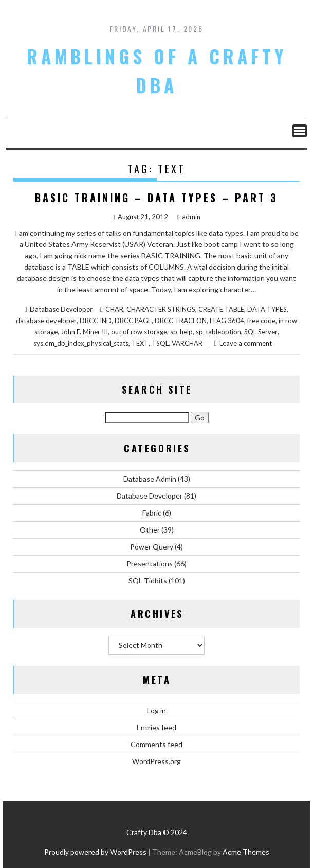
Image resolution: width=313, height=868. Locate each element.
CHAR (114, 309)
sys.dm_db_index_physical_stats (81, 343)
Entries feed (156, 727)
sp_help (181, 332)
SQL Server (261, 332)
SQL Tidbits (148, 581)
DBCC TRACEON (181, 321)
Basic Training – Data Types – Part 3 (156, 198)
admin (189, 217)
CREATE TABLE (221, 309)
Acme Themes (246, 852)
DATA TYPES (267, 309)
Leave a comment (246, 343)
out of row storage (139, 332)
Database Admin (150, 479)
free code (261, 321)
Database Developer (61, 309)
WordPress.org (156, 761)
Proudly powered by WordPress (95, 852)
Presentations (150, 564)
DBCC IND (96, 321)
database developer (46, 321)
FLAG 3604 (227, 321)
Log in (156, 710)
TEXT (140, 343)
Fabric (152, 513)
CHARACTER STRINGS (161, 309)
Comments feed (156, 744)
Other (150, 530)
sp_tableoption (218, 332)
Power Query (152, 547)
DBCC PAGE (133, 321)
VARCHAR (187, 343)
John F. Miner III (84, 332)
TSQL (160, 343)
